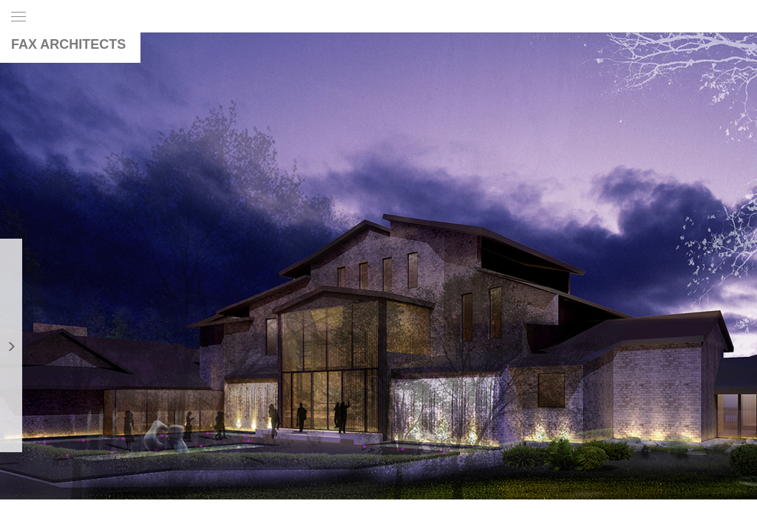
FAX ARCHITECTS (68, 44)
